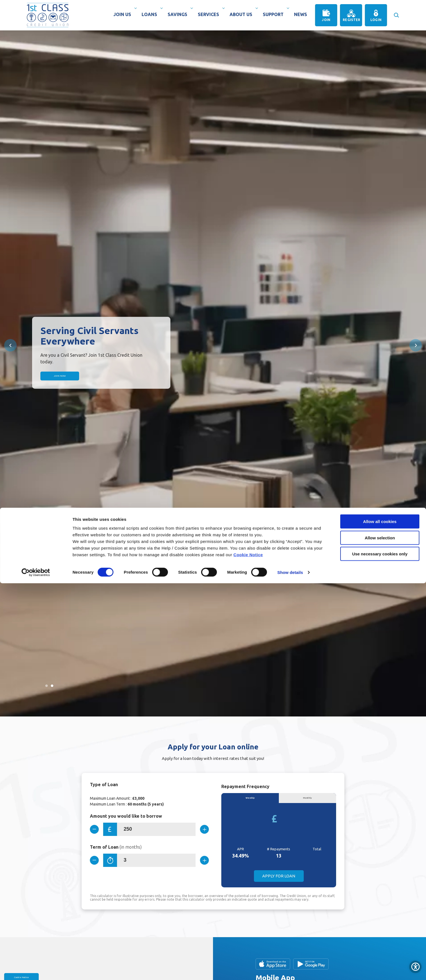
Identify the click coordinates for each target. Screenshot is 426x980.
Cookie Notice (248, 951)
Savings (179, 14)
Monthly (307, 799)
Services (210, 14)
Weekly (250, 799)
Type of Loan (104, 784)
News (301, 14)
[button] (396, 12)
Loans (151, 14)
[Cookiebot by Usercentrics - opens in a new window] (36, 969)
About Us (242, 14)
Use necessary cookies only (380, 951)
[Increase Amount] (202, 829)
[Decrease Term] (97, 862)
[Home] (48, 15)
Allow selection (380, 935)
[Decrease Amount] (97, 829)
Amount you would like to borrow (126, 816)
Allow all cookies (380, 918)
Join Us (124, 14)
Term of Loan (116, 849)
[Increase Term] (202, 862)
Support (275, 14)
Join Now (81, 376)
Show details (290, 969)
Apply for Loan (279, 879)
